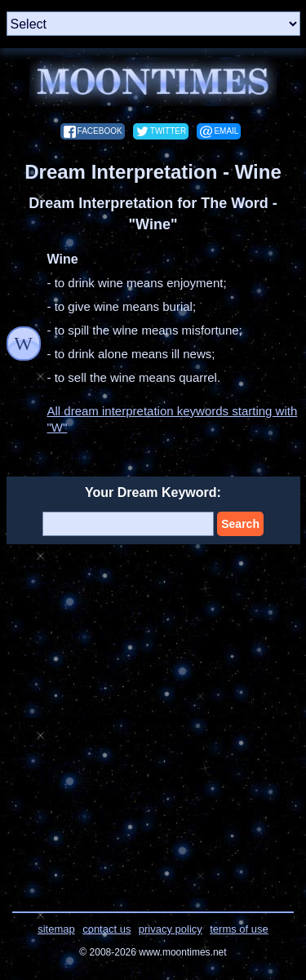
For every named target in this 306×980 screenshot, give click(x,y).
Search (240, 524)
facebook (100, 131)
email (226, 131)
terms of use (239, 929)
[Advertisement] (153, 718)
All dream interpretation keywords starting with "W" (173, 419)
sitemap (56, 929)
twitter (168, 131)
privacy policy (171, 929)
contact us (106, 929)
